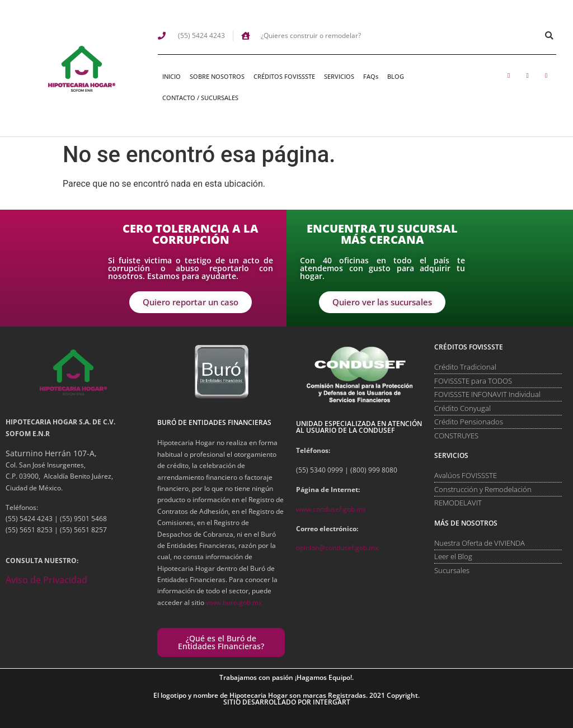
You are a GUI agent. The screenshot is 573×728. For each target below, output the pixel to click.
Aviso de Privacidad (46, 580)
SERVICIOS (339, 76)
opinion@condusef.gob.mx (337, 548)
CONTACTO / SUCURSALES (200, 98)
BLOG (396, 76)
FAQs (371, 76)
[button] (549, 36)
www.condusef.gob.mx (331, 509)
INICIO (172, 76)
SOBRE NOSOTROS (217, 76)
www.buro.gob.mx (234, 602)
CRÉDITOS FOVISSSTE (284, 76)
